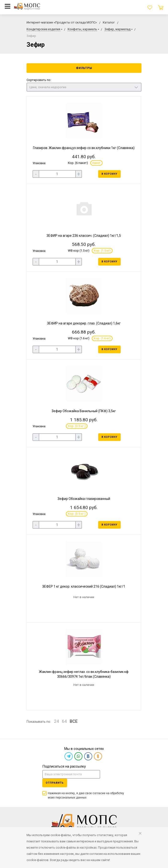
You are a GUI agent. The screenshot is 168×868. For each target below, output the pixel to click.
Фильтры (84, 68)
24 (56, 721)
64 (64, 721)
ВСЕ (74, 721)
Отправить (55, 783)
